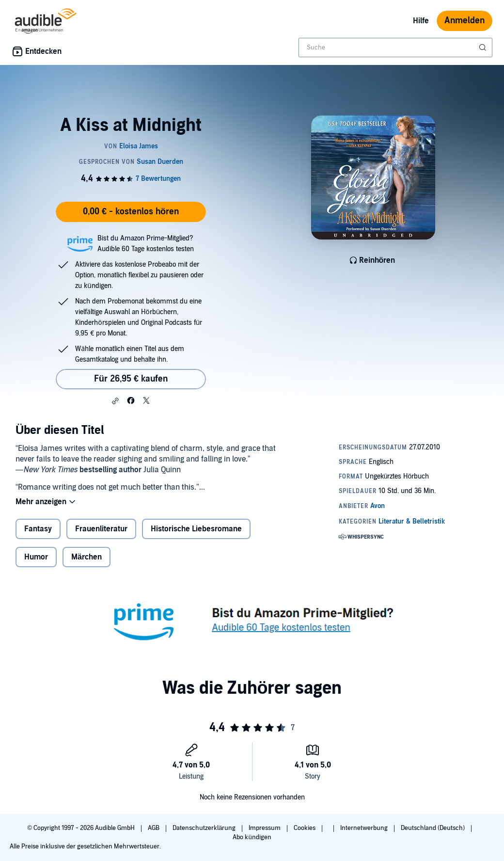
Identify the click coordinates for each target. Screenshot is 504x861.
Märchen (87, 557)
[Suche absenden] (484, 48)
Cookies (305, 828)
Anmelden (465, 21)
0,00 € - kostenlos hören (131, 212)
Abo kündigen (252, 837)
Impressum (265, 828)
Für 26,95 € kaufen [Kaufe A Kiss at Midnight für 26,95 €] (131, 379)
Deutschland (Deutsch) (433, 828)
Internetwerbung (365, 828)
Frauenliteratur (101, 529)
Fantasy (38, 529)
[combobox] (395, 48)
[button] (115, 401)
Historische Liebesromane (196, 529)
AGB (154, 828)
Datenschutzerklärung (205, 828)
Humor (36, 557)
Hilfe (421, 21)
